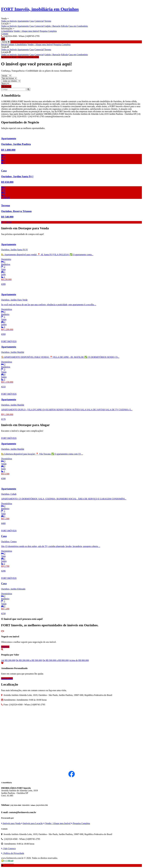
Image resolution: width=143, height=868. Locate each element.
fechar (6, 42)
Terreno (48, 21)
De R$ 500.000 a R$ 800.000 (56, 660)
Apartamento (23, 21)
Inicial (4, 45)
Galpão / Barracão (52, 26)
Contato (5, 34)
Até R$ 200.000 (8, 660)
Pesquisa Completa (48, 31)
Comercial (39, 21)
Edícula (64, 26)
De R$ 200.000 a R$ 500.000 (29, 660)
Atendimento (7, 678)
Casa (32, 21)
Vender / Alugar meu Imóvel (26, 31)
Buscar (6, 86)
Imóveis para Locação (32, 823)
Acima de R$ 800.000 (79, 660)
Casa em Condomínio (78, 26)
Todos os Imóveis (9, 21)
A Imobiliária (7, 31)
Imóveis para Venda (11, 823)
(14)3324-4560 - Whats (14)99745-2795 (20, 57)
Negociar (5, 647)
